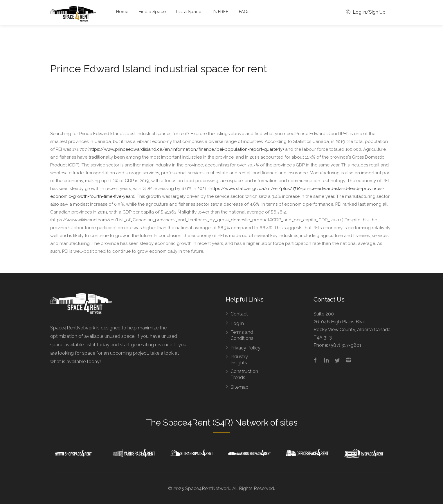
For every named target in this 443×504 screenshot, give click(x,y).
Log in (237, 323)
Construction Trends (244, 374)
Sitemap (239, 387)
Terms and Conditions (242, 335)
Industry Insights (239, 360)
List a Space (189, 12)
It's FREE (220, 12)
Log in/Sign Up (366, 12)
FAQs (244, 12)
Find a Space (152, 12)
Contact (239, 314)
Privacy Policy (245, 348)
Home (122, 12)
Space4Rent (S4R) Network (216, 423)
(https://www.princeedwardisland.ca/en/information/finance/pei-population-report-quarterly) (186, 149)
